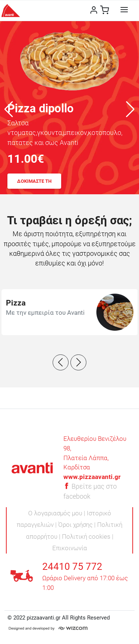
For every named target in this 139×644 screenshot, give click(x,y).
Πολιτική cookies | (88, 536)
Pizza (16, 303)
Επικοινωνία (70, 548)
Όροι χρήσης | (78, 525)
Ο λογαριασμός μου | (57, 513)
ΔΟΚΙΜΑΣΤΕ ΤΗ (34, 181)
